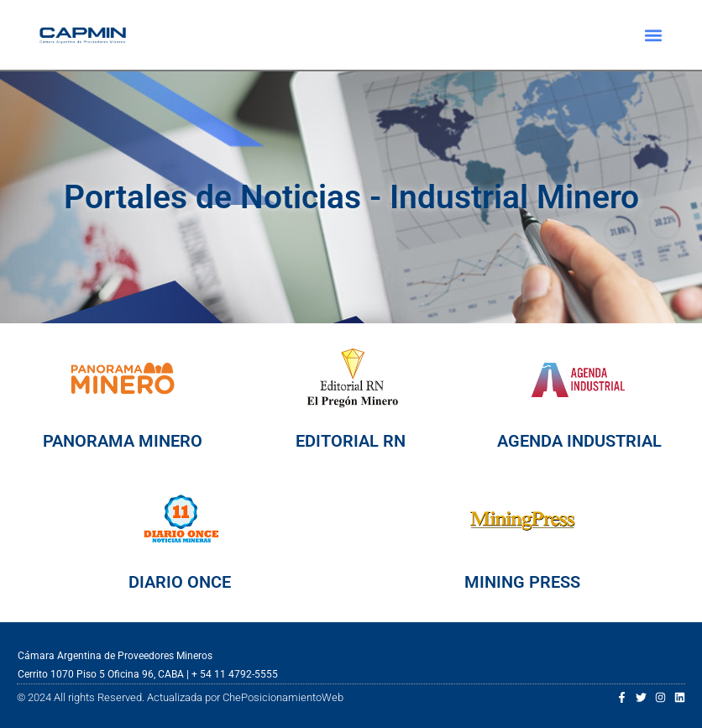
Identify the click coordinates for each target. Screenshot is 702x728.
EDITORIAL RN (351, 441)
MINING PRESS (522, 582)
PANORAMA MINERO (123, 441)
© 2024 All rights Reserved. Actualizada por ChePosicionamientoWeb (180, 697)
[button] (653, 35)
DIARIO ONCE (180, 582)
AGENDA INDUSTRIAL (579, 441)
